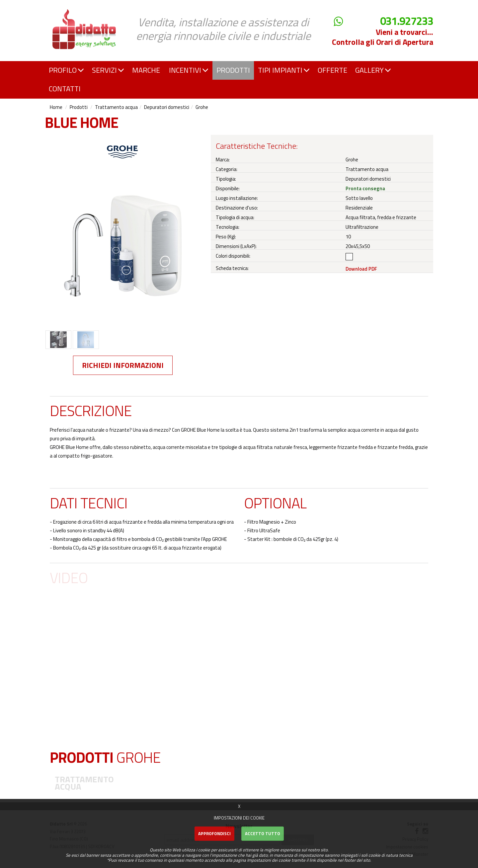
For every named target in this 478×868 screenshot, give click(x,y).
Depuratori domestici (167, 107)
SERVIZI (108, 70)
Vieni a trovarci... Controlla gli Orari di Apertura (383, 37)
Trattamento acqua (116, 107)
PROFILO (66, 70)
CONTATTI (65, 89)
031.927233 (407, 21)
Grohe (202, 107)
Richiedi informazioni (123, 365)
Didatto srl (64, 6)
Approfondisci (214, 833)
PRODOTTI (233, 70)
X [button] (239, 806)
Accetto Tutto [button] (263, 833)
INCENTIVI (189, 70)
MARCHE (146, 70)
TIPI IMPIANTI (284, 70)
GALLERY (373, 70)
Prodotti (79, 107)
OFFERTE (332, 70)
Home (56, 107)
